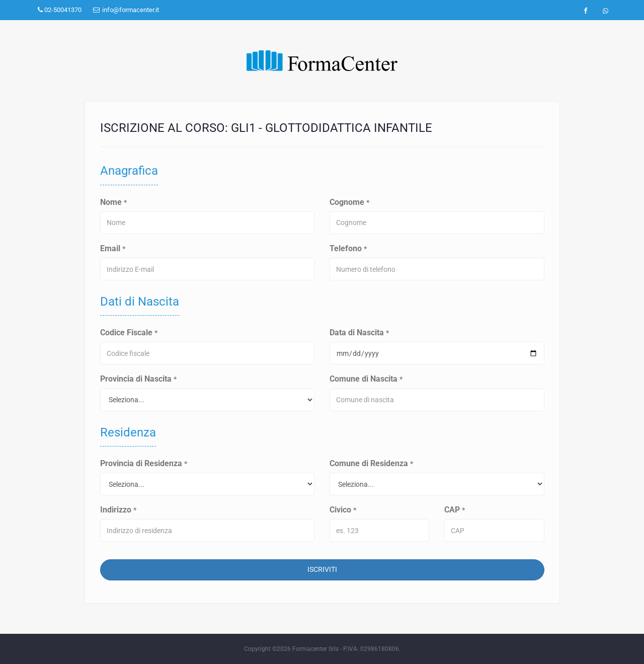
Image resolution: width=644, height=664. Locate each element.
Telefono (348, 248)
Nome (113, 202)
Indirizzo (118, 510)
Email (113, 248)
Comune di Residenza (371, 463)
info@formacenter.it (126, 10)
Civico (343, 510)
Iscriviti (322, 569)
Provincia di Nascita (138, 379)
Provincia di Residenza (144, 463)
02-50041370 (60, 10)
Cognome (349, 202)
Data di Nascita (359, 333)
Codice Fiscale (129, 333)
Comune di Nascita (366, 379)
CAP (455, 510)
